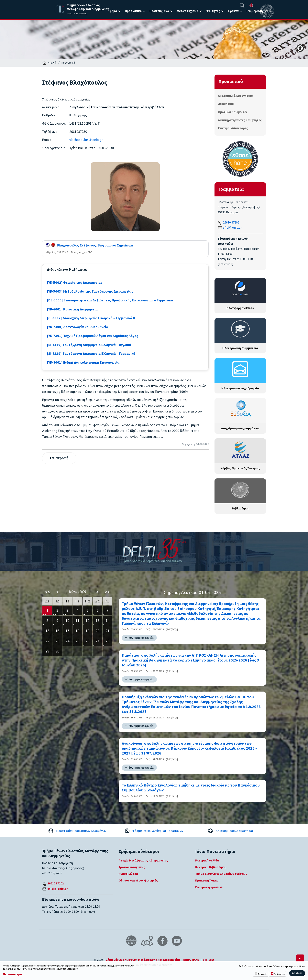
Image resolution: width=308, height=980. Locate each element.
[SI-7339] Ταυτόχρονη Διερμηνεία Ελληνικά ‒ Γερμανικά (91, 354)
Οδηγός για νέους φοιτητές (138, 881)
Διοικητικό (226, 104)
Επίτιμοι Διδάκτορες (233, 128)
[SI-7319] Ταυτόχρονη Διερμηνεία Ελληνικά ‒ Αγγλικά (89, 345)
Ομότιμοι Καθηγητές (233, 112)
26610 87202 (231, 223)
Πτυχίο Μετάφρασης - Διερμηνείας (143, 860)
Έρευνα (233, 11)
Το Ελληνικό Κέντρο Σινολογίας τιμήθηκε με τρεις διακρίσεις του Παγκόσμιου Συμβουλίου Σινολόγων (191, 788)
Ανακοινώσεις (129, 874)
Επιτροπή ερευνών (209, 887)
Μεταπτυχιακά (188, 11)
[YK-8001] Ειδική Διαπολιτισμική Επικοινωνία (83, 363)
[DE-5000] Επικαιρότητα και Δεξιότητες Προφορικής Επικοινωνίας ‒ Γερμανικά (110, 300)
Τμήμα (113, 11)
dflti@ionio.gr (232, 228)
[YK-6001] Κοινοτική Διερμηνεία (72, 309)
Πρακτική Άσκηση (208, 881)
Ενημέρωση (255, 11)
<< (47, 592)
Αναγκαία (263, 974)
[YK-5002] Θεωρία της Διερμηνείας (75, 283)
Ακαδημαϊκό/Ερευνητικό (235, 96)
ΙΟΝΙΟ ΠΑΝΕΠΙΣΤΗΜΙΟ (198, 960)
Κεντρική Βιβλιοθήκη (210, 867)
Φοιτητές (213, 11)
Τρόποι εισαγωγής (132, 867)
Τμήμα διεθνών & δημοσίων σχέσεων (221, 874)
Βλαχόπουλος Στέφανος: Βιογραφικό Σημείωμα (89, 245)
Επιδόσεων (279, 974)
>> (107, 592)
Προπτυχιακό (159, 11)
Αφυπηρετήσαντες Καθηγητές (240, 120)
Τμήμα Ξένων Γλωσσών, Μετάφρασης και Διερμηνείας (142, 960)
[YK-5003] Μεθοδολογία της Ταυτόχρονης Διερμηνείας (90, 292)
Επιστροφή (59, 458)
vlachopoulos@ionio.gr (86, 140)
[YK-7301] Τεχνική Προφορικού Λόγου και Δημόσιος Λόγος (93, 336)
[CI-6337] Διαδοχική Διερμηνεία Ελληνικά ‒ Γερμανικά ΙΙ (91, 318)
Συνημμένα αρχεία (141, 638)
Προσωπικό (133, 11)
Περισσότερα (12, 974)
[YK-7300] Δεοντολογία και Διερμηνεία (78, 327)
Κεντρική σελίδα (207, 860)
